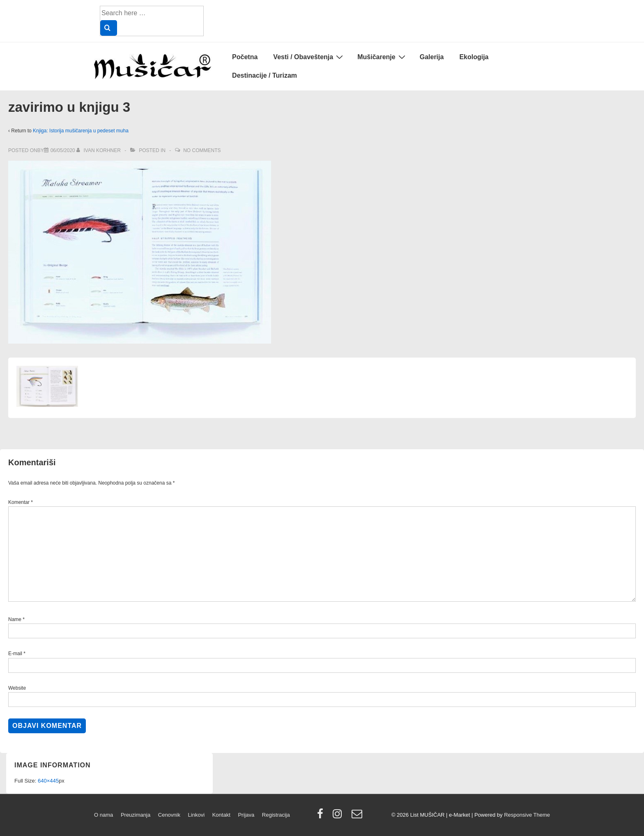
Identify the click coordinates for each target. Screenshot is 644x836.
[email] (358, 816)
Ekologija (474, 57)
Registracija (276, 815)
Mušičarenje (382, 57)
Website (17, 688)
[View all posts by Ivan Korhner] (99, 150)
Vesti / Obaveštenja (309, 57)
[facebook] (322, 816)
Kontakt (221, 815)
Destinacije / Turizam (264, 75)
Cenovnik (169, 815)
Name (15, 619)
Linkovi (196, 815)
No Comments (202, 150)
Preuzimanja (136, 815)
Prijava (246, 815)
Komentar (21, 502)
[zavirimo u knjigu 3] (63, 150)
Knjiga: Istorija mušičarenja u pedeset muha (81, 131)
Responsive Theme (527, 815)
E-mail (15, 654)
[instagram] (339, 816)
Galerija (432, 57)
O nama (103, 815)
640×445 (48, 781)
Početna (245, 57)
